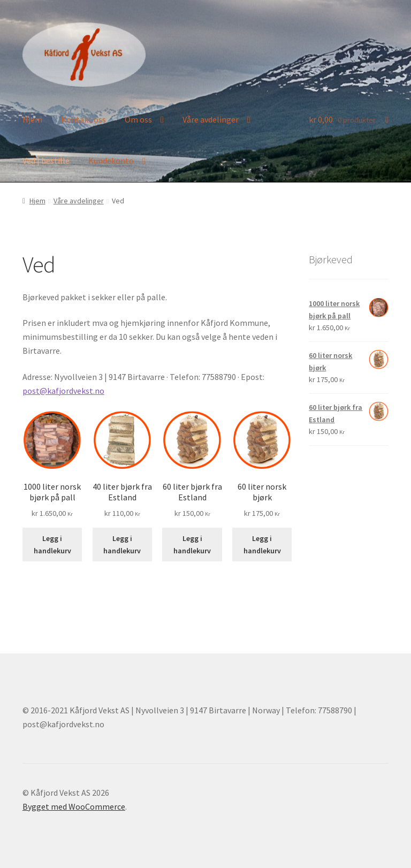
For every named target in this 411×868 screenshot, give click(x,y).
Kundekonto (111, 161)
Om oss (138, 119)
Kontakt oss (83, 119)
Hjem (32, 119)
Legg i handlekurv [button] (52, 545)
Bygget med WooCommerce (74, 806)
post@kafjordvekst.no (63, 391)
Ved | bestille (46, 161)
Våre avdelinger (211, 119)
